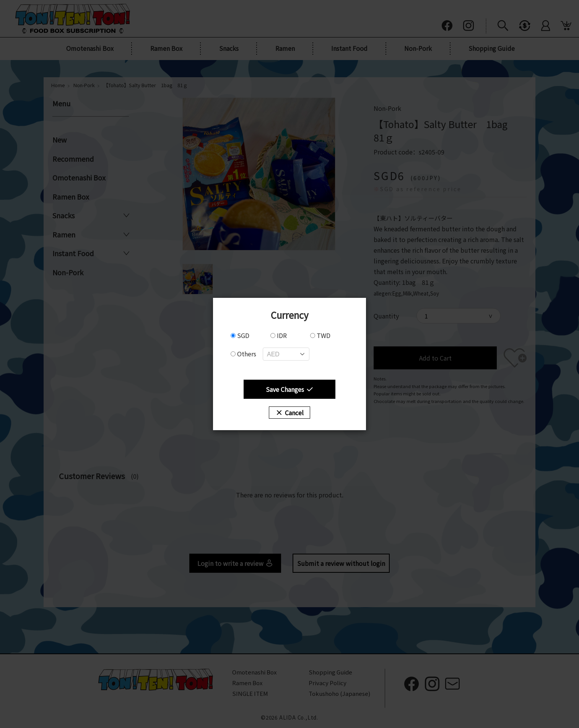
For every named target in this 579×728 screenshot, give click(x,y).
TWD (320, 335)
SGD (240, 335)
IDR (279, 335)
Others (243, 354)
